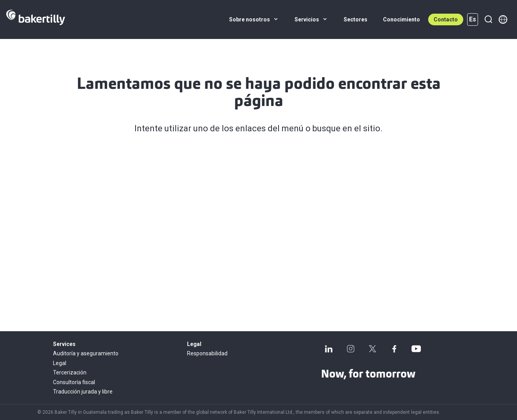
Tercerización (70, 372)
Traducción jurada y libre (83, 392)
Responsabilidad (207, 353)
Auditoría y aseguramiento (86, 353)
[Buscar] (488, 19)
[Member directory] (503, 19)
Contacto (446, 19)
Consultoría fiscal (74, 382)
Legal (60, 363)
